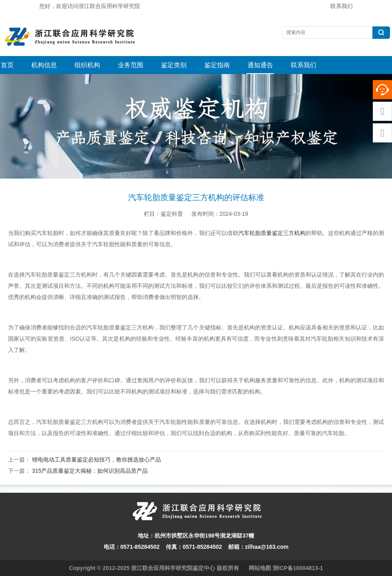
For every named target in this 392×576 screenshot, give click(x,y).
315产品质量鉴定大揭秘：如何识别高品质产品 (90, 471)
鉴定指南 (217, 65)
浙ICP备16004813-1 (298, 568)
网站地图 (260, 568)
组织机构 (87, 65)
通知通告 (260, 65)
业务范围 (131, 65)
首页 (7, 65)
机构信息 (44, 65)
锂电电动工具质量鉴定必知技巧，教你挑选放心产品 (96, 460)
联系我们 (342, 6)
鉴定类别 (174, 65)
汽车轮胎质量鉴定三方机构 (272, 233)
